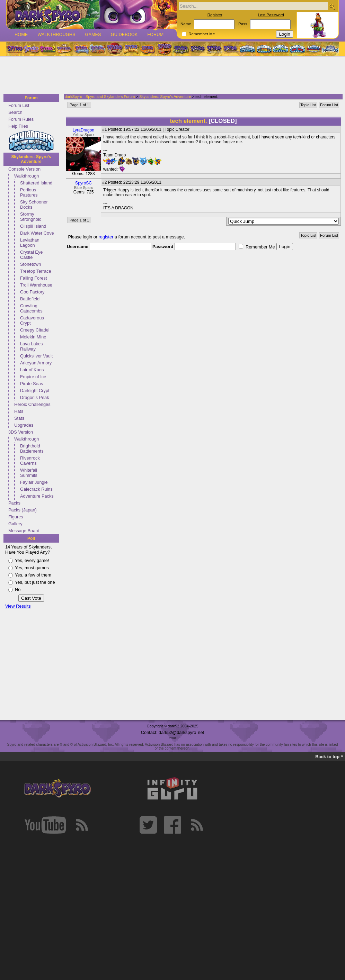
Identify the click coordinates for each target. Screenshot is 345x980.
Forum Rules (21, 119)
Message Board (24, 531)
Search (15, 112)
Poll (31, 538)
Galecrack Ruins (36, 489)
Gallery (15, 524)
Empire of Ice (33, 377)
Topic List (308, 105)
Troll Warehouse (36, 285)
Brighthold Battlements (32, 448)
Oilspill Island (33, 226)
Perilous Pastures (29, 192)
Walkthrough (26, 176)
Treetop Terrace (36, 271)
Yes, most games (32, 568)
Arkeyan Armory (36, 363)
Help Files (18, 126)
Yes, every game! (32, 560)
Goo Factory (32, 292)
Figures (16, 517)
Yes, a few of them (33, 575)
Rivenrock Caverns (30, 461)
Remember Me (202, 34)
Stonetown (30, 264)
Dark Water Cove (37, 233)
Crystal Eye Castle (31, 255)
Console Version (24, 169)
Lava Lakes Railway (31, 346)
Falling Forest (34, 278)
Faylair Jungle (34, 482)
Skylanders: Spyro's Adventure (31, 159)
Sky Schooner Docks (34, 205)
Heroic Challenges (32, 404)
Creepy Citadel (35, 330)
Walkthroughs (56, 34)
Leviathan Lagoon (30, 243)
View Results (18, 606)
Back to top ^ (329, 757)
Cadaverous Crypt (32, 320)
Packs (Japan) (23, 510)
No (18, 589)
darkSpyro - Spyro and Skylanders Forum (100, 97)
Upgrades (24, 425)
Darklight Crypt (35, 391)
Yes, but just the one (35, 582)
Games (93, 34)
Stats (19, 418)
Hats (19, 411)
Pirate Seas (32, 384)
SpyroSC (83, 183)
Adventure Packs (37, 496)
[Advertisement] (170, 75)
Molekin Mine (33, 337)
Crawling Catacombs (31, 308)
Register (215, 15)
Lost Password (271, 15)
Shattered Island (36, 183)
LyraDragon (83, 130)
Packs (14, 503)
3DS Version (21, 432)
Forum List (19, 105)
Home (21, 34)
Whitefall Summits (29, 473)
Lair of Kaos (32, 370)
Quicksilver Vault (36, 356)
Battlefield (30, 299)
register (106, 237)
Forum (155, 34)
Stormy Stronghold (31, 217)
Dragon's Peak (35, 397)
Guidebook (124, 34)
